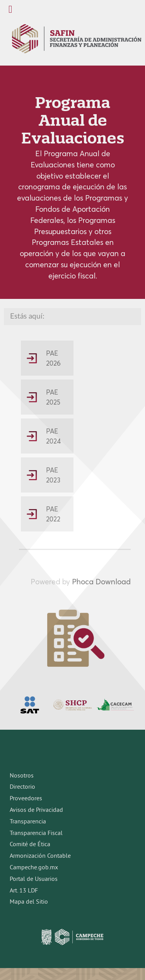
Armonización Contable (40, 856)
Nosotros (22, 776)
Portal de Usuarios (34, 879)
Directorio (22, 787)
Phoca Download (101, 582)
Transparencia (28, 822)
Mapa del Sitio (29, 902)
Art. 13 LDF (24, 891)
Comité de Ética (30, 845)
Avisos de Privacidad (36, 810)
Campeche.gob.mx (34, 868)
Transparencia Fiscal (36, 833)
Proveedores (26, 799)
